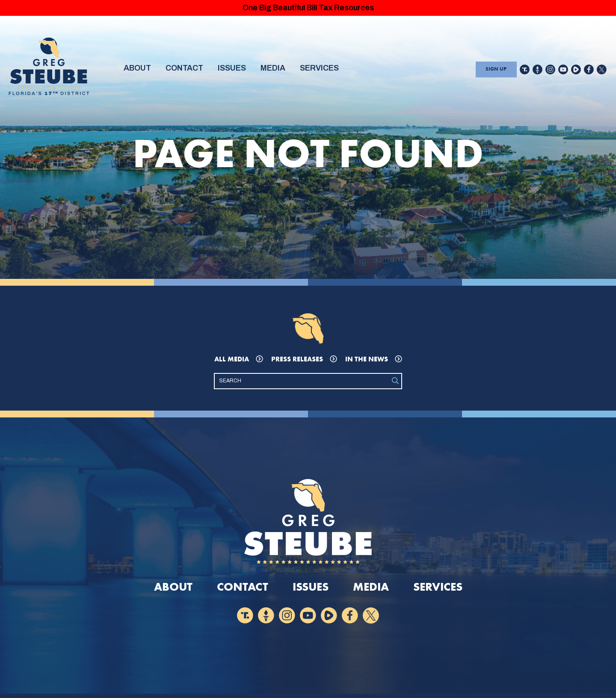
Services (335, 70)
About (139, 70)
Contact (189, 70)
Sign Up (495, 70)
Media (285, 70)
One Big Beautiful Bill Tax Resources (308, 9)
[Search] (302, 383)
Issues (240, 70)
